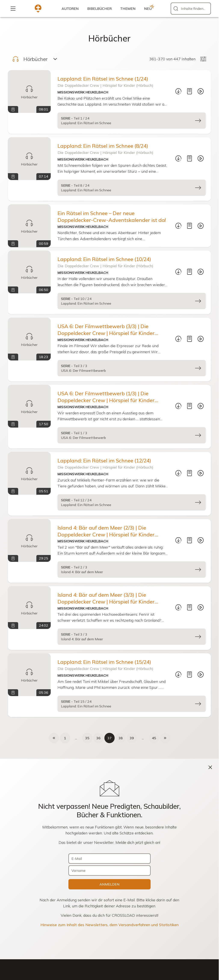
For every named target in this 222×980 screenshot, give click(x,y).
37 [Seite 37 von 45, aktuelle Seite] (110, 738)
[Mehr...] (13, 9)
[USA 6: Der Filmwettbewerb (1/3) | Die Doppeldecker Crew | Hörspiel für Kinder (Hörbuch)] (29, 406)
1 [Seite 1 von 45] (65, 738)
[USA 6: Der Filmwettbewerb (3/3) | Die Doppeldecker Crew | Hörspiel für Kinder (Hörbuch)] (29, 339)
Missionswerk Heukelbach (83, 92)
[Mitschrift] (189, 91)
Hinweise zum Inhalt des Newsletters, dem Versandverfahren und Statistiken (110, 925)
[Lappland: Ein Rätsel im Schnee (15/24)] (29, 675)
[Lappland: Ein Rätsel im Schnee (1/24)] (29, 92)
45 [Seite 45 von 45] (154, 738)
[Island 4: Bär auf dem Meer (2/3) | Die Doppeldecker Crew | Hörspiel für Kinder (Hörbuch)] (29, 540)
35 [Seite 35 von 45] (87, 738)
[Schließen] (210, 767)
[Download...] (178, 91)
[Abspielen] (201, 91)
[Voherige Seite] (54, 738)
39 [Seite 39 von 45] (132, 738)
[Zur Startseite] (38, 9)
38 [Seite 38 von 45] (121, 738)
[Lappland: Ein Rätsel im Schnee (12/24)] (29, 473)
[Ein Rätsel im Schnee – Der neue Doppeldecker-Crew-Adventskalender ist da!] (29, 226)
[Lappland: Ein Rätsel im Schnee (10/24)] (29, 272)
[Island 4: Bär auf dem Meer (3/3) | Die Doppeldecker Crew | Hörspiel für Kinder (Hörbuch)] (29, 608)
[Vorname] (110, 871)
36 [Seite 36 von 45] (98, 738)
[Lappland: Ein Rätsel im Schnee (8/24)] (29, 159)
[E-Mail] (110, 859)
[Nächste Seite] (165, 738)
